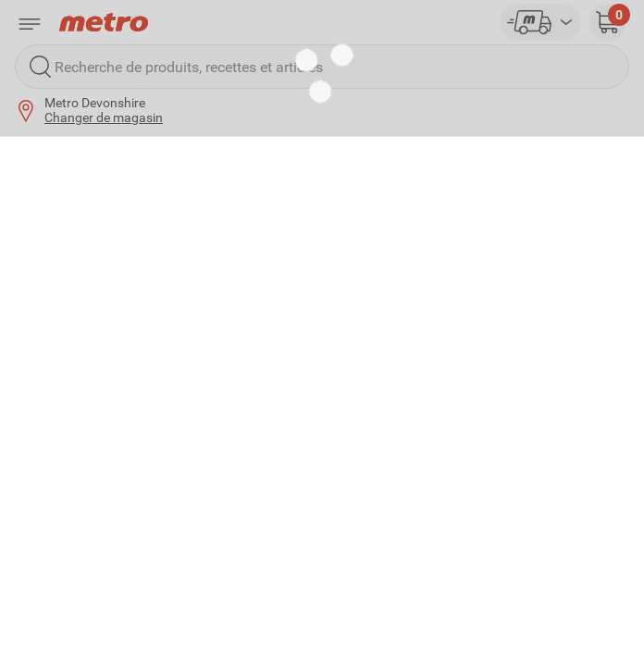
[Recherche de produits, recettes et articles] (322, 67)
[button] (607, 22)
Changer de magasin (104, 117)
